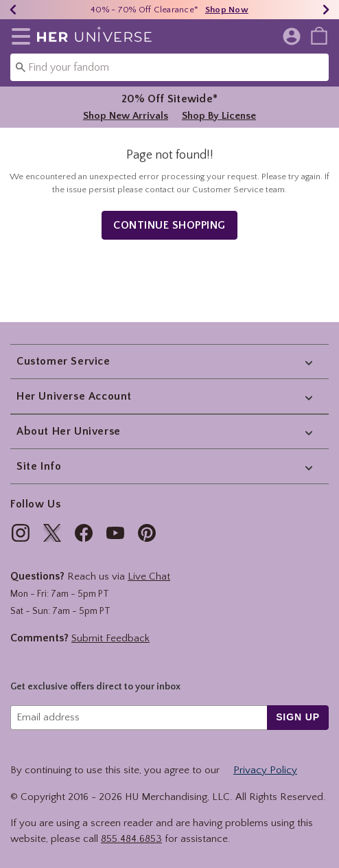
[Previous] (13, 10)
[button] (18, 36)
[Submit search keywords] (21, 67)
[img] (21, 533)
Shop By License (219, 116)
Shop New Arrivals (126, 116)
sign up (298, 717)
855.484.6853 (131, 839)
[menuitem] (319, 35)
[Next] (326, 10)
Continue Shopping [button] (169, 225)
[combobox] (169, 67)
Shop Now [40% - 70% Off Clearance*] (227, 10)
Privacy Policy (265, 770)
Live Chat (149, 576)
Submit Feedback (110, 638)
